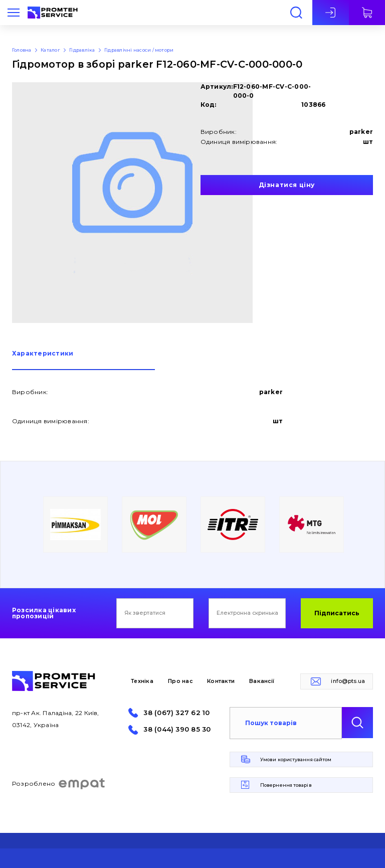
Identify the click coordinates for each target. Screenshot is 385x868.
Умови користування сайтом (296, 759)
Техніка (142, 681)
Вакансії (262, 681)
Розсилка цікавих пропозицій (44, 613)
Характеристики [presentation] (43, 354)
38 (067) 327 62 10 (176, 713)
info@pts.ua (348, 681)
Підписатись (337, 613)
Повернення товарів (286, 785)
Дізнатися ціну (287, 185)
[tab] (83, 360)
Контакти (221, 681)
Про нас (180, 681)
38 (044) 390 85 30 (177, 729)
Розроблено (59, 784)
